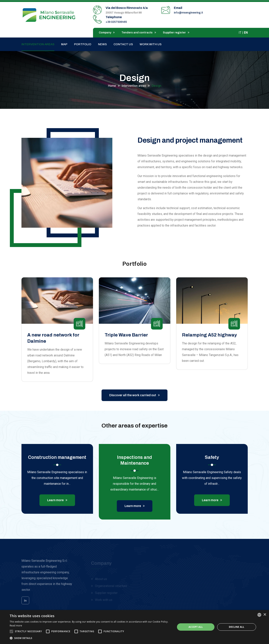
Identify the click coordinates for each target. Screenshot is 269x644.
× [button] (265, 615)
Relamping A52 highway (209, 335)
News (102, 44)
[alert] (134, 627)
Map (64, 44)
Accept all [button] (196, 627)
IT (240, 33)
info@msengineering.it (188, 13)
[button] (90, 638)
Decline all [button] (237, 627)
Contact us (123, 44)
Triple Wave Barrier (126, 335)
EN (246, 33)
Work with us (151, 44)
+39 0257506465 (116, 22)
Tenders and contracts (139, 33)
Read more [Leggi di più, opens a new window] (16, 626)
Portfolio (83, 44)
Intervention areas (38, 44)
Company (107, 33)
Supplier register (176, 33)
